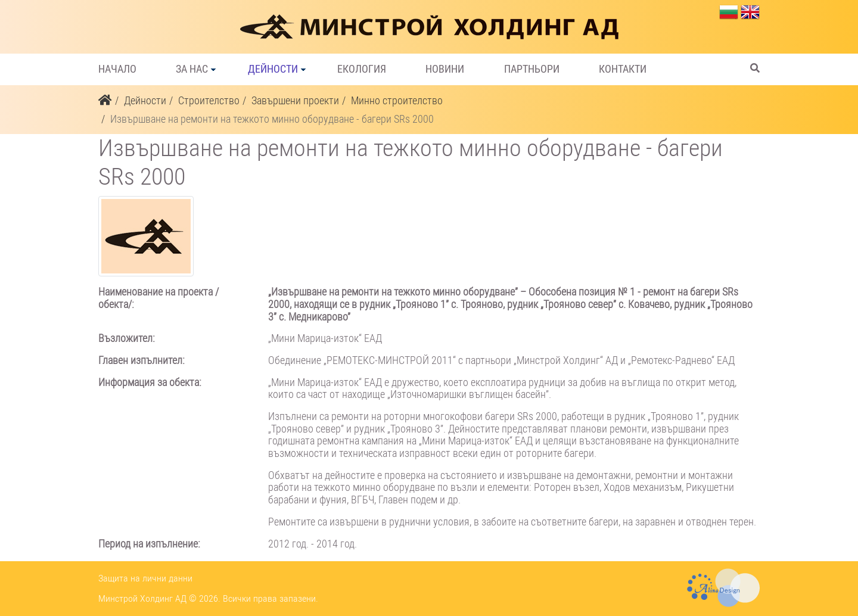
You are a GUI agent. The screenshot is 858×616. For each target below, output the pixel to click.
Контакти (623, 69)
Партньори (532, 69)
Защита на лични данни (145, 578)
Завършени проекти (295, 100)
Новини (445, 69)
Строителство (209, 100)
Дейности (273, 69)
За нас (192, 69)
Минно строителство (397, 100)
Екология (362, 69)
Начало (117, 69)
